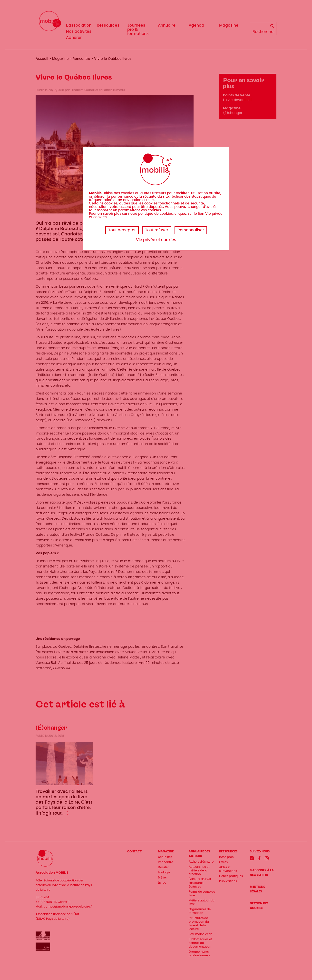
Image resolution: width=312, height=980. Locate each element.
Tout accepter (122, 230)
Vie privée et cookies (156, 240)
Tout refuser (157, 230)
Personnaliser (191, 230)
